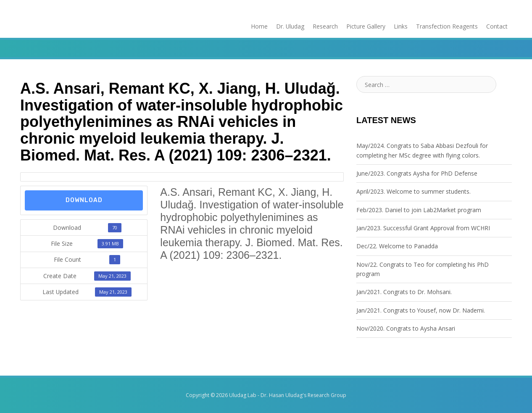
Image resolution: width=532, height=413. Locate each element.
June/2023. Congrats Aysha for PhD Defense (417, 173)
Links (401, 26)
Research (325, 26)
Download (84, 200)
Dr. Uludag (290, 26)
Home (259, 26)
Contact (497, 26)
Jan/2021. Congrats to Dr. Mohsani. (404, 292)
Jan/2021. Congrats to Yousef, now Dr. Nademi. (421, 310)
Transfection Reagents (447, 26)
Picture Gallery (366, 26)
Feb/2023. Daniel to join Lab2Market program (419, 210)
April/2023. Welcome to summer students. (413, 191)
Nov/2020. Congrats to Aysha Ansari (406, 328)
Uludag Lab (243, 396)
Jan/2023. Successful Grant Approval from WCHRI (423, 228)
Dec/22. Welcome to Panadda (397, 246)
